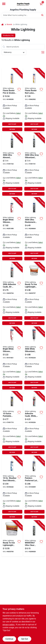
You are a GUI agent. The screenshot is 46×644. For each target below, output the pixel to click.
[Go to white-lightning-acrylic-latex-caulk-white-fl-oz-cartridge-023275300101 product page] (34, 488)
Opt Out (25, 639)
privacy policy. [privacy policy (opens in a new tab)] (9, 625)
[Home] (2, 24)
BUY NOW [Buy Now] (12, 129)
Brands (9, 24)
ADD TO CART (12, 124)
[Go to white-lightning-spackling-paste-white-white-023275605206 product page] (12, 538)
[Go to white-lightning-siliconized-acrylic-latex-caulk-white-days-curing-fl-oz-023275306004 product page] (12, 488)
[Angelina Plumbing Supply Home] (23, 4)
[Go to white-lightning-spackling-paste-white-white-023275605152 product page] (34, 294)
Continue (9, 639)
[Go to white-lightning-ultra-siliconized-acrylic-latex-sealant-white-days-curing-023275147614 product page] (34, 229)
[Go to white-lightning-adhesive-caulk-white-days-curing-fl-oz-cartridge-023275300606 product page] (34, 423)
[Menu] (4, 4)
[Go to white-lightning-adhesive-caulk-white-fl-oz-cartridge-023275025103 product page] (12, 229)
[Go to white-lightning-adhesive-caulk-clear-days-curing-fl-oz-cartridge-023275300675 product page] (12, 294)
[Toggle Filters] (43, 52)
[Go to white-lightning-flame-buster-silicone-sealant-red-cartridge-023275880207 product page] (12, 100)
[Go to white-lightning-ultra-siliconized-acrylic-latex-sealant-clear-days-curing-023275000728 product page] (34, 538)
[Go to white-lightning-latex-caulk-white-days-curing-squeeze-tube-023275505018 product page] (12, 359)
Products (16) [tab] (8, 35)
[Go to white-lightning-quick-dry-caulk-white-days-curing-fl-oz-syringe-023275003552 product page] (12, 423)
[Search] (43, 15)
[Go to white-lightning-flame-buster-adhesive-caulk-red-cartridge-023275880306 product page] (34, 100)
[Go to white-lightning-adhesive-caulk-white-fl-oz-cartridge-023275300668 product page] (34, 359)
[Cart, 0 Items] (41, 4)
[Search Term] (23, 15)
